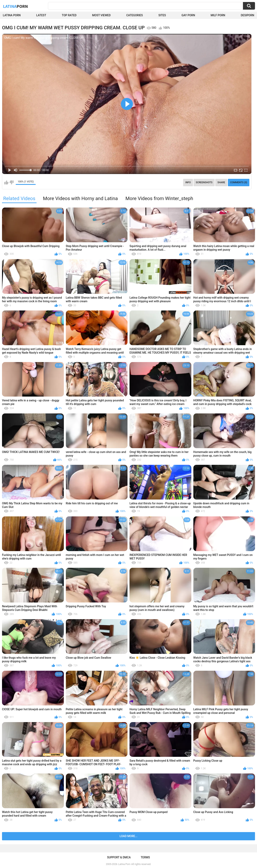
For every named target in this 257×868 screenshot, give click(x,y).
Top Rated (69, 15)
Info (188, 182)
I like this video (6, 182)
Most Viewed (101, 15)
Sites (162, 15)
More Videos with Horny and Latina (80, 198)
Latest (41, 15)
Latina (15, 6)
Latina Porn (12, 15)
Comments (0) (239, 182)
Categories (135, 15)
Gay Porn (188, 15)
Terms (145, 857)
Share (221, 182)
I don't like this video (12, 182)
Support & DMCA (119, 857)
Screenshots (204, 182)
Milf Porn (218, 15)
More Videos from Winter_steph (159, 198)
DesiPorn (247, 15)
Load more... (129, 836)
